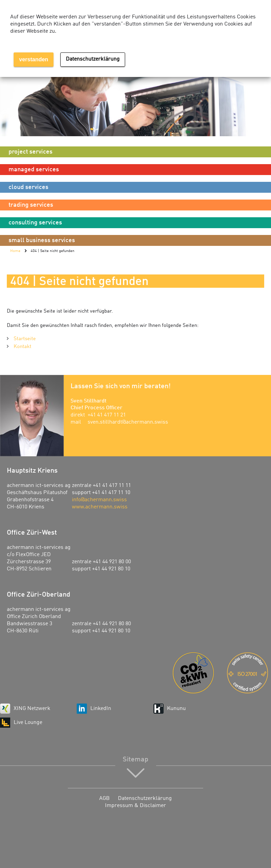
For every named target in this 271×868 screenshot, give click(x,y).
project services (31, 152)
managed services (34, 170)
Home (15, 251)
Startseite (25, 339)
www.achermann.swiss (100, 507)
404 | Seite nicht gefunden (52, 251)
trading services (31, 205)
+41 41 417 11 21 (107, 415)
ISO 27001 (249, 673)
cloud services (28, 187)
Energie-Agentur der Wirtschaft (195, 673)
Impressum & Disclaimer (135, 806)
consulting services (35, 223)
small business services (42, 240)
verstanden (34, 59)
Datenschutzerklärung (145, 799)
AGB (104, 799)
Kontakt (22, 347)
